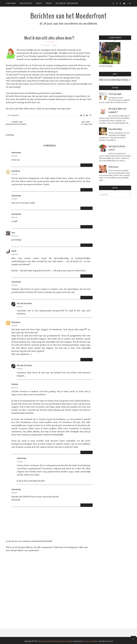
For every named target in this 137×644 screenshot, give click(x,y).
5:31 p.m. (20, 307)
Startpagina (11, 3)
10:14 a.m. (15, 388)
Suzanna (16, 322)
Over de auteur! (26, 3)
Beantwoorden (86, 165)
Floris (55, 45)
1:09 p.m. (15, 285)
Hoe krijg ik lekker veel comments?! (117, 110)
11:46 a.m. (15, 254)
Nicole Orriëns (24, 303)
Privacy (49, 3)
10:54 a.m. (15, 236)
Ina (13, 233)
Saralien (16, 171)
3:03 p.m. (14, 156)
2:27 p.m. (20, 462)
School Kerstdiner (115, 129)
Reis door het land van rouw (67, 3)
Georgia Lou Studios (90, 641)
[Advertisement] (22, 586)
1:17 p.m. (14, 493)
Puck (14, 251)
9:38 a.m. (15, 217)
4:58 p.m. (15, 326)
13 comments (13, 115)
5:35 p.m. (14, 199)
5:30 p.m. (20, 369)
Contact (39, 3)
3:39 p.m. (14, 174)
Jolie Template (67, 641)
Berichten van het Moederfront (68, 15)
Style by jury (113, 167)
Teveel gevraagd (115, 94)
